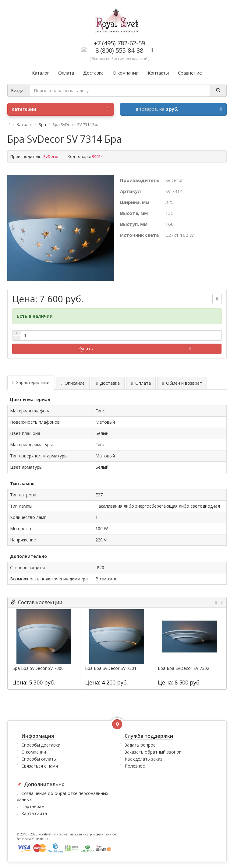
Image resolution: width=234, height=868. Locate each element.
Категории (60, 109)
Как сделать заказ (144, 759)
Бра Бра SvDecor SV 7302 (184, 668)
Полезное (135, 766)
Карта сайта (34, 813)
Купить (86, 349)
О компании (34, 752)
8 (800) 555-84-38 (119, 50)
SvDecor (51, 156)
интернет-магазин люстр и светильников (85, 834)
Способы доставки (41, 745)
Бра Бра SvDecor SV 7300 (38, 668)
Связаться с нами (40, 766)
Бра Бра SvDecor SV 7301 (111, 668)
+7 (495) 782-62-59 (119, 43)
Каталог (25, 124)
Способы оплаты (39, 759)
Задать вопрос (140, 745)
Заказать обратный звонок (153, 752)
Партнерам (33, 806)
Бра (42, 124)
